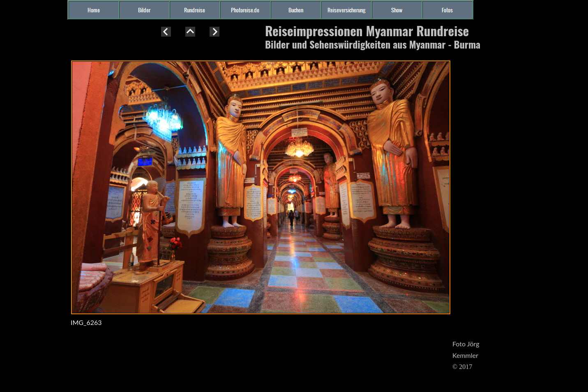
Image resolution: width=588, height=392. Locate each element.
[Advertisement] (33, 174)
